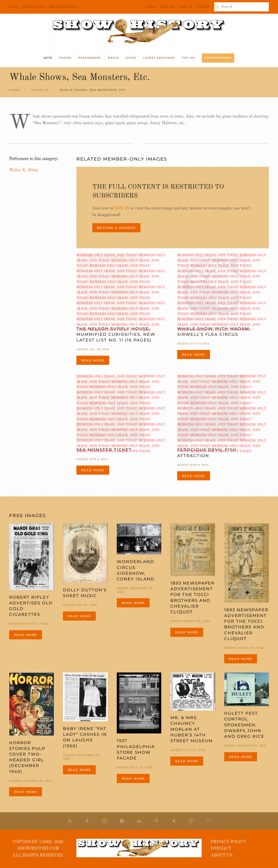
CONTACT (221, 849)
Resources (63, 7)
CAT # (186, 7)
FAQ (14, 7)
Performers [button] (90, 58)
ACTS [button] (48, 58)
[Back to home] (139, 31)
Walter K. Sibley (24, 170)
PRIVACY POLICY (228, 842)
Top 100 (188, 58)
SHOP (203, 7)
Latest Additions (159, 58)
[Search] (242, 7)
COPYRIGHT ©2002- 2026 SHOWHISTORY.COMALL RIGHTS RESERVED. (38, 849)
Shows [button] (65, 58)
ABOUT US (222, 855)
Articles (34, 7)
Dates (131, 58)
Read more (93, 360)
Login (168, 7)
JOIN (151, 7)
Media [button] (113, 58)
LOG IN (122, 208)
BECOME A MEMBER (116, 228)
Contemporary (218, 58)
